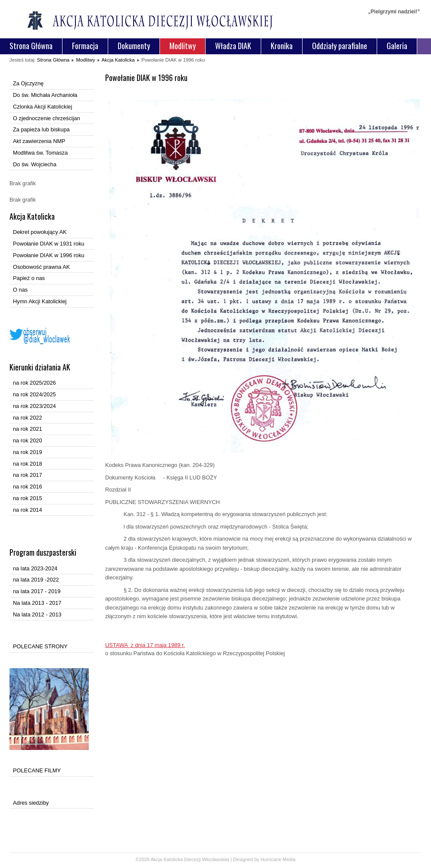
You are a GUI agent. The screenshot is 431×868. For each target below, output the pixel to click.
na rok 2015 (28, 498)
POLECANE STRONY (40, 646)
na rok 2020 (28, 440)
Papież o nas (29, 278)
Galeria (397, 46)
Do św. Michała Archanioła (45, 95)
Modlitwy (183, 46)
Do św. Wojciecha (35, 164)
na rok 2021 (28, 429)
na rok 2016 (28, 487)
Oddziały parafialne (340, 46)
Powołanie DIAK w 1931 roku (49, 244)
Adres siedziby (31, 803)
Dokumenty (134, 46)
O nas (20, 290)
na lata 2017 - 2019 (37, 591)
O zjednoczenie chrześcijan (47, 118)
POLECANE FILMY (37, 770)
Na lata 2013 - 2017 (37, 603)
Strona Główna (31, 46)
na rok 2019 (28, 452)
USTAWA (145, 645)
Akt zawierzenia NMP (39, 141)
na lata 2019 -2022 (36, 580)
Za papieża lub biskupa (41, 129)
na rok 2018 (28, 464)
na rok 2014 (28, 510)
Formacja (85, 46)
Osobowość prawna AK (41, 267)
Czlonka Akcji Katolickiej (42, 107)
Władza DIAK (233, 46)
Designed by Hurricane (258, 859)
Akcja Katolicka (118, 60)
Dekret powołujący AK (40, 232)
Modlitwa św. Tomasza (40, 153)
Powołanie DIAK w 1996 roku (49, 255)
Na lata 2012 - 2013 (37, 614)
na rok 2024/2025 (34, 394)
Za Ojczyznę (28, 83)
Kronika (282, 46)
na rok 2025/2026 (34, 383)
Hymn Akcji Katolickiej (40, 301)
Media (289, 859)
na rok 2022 (28, 418)
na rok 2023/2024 (34, 406)
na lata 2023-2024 (35, 568)
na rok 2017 (28, 475)
